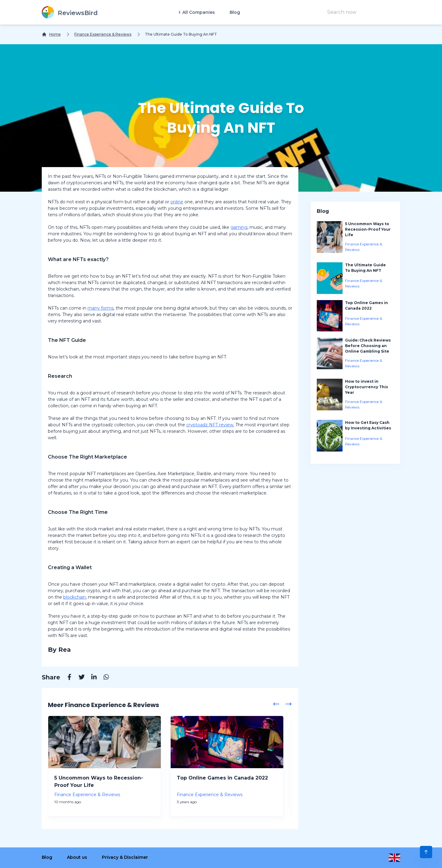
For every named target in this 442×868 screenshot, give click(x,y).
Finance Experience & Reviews (103, 34)
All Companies (198, 12)
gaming (239, 227)
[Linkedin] (91, 678)
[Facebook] (66, 678)
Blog (235, 12)
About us (77, 857)
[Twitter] (79, 678)
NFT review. (221, 425)
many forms (101, 308)
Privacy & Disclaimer (125, 857)
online (177, 202)
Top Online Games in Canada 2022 (222, 778)
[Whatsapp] (103, 678)
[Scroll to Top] (426, 852)
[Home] (51, 34)
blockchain (75, 597)
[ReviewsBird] (70, 12)
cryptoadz (197, 425)
